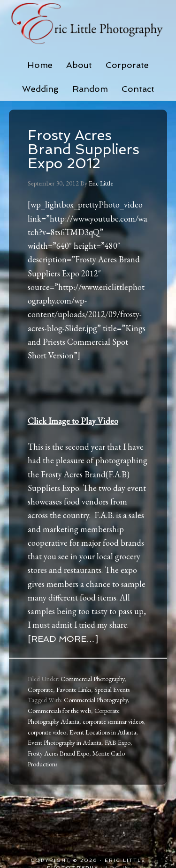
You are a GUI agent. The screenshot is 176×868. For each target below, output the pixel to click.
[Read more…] (63, 639)
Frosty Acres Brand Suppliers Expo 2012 (84, 149)
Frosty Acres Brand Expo (58, 753)
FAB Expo (118, 742)
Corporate (40, 690)
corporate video (47, 732)
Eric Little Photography (88, 23)
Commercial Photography (92, 679)
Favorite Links (74, 690)
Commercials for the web (59, 711)
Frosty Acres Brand (73, 474)
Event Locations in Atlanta (103, 732)
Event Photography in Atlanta (65, 742)
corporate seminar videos (113, 721)
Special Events (112, 690)
